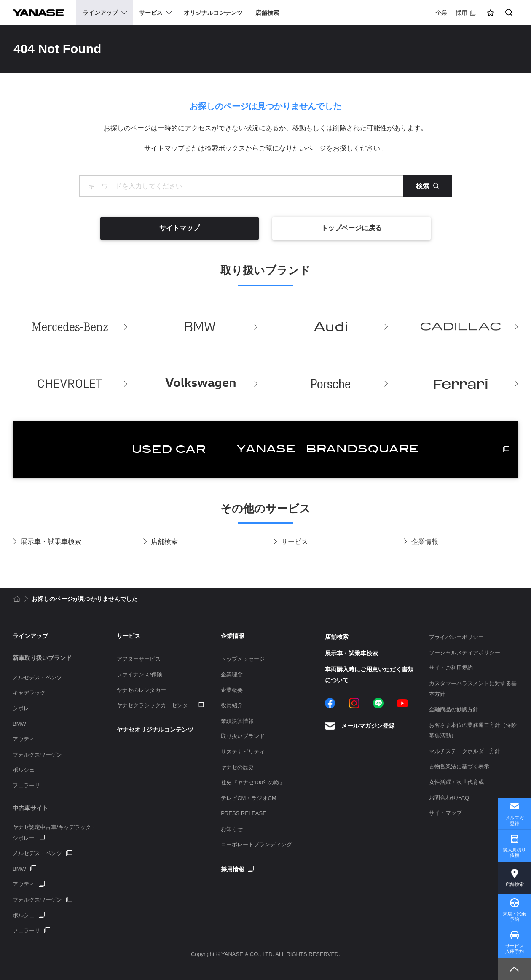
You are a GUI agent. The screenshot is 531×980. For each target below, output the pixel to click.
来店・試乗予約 (514, 917)
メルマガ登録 (515, 820)
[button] (491, 13)
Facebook (330, 703)
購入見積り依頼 (514, 852)
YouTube (402, 703)
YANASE (38, 13)
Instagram (354, 703)
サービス (295, 542)
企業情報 (425, 542)
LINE (378, 703)
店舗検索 (164, 542)
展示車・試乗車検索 (51, 542)
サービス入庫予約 (515, 949)
